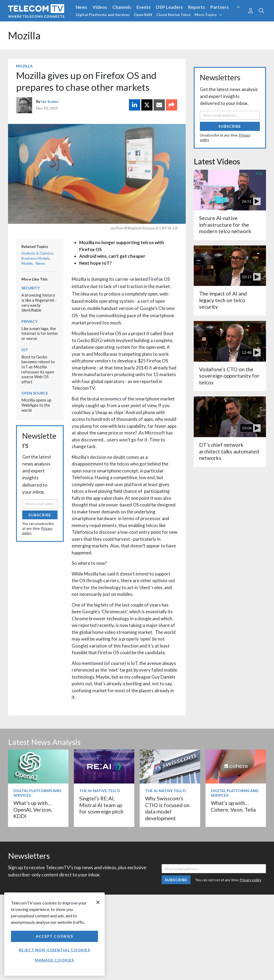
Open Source (35, 393)
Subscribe (40, 515)
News (81, 7)
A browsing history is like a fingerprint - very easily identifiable (39, 302)
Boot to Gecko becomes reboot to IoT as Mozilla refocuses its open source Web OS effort (38, 369)
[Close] (98, 902)
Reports (197, 7)
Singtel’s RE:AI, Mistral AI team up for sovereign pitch (101, 805)
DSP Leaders (169, 7)
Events (144, 7)
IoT (25, 350)
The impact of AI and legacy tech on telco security (223, 300)
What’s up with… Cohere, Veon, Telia (233, 806)
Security (31, 288)
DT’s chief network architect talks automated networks (229, 451)
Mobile (27, 263)
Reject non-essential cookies (54, 950)
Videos (100, 7)
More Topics (208, 15)
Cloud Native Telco (173, 15)
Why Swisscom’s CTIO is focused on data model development (167, 808)
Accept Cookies (55, 936)
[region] (54, 934)
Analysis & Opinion (37, 253)
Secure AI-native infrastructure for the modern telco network (225, 225)
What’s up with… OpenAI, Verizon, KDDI (33, 809)
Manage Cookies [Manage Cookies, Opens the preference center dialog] (55, 960)
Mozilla (24, 35)
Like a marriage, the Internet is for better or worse (40, 333)
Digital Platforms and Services (103, 15)
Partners (220, 7)
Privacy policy (251, 880)
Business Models (36, 258)
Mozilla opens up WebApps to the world (36, 405)
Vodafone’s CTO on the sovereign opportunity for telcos (229, 376)
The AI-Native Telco (100, 791)
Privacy (29, 321)
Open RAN (143, 15)
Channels (122, 7)
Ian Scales (50, 101)
